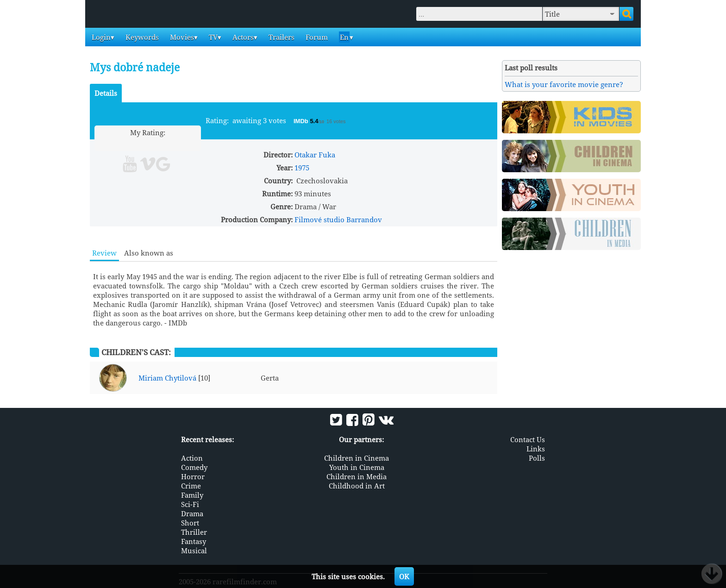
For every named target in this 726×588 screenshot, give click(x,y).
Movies (181, 37)
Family (192, 495)
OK (404, 576)
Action (192, 458)
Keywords (141, 37)
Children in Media (357, 476)
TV (212, 37)
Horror (193, 476)
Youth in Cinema (357, 467)
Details (106, 93)
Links (536, 449)
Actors (242, 37)
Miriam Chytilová (167, 378)
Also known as (149, 253)
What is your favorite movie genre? (564, 84)
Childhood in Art (357, 486)
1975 (302, 168)
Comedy (194, 467)
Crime (191, 486)
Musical (194, 550)
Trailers (281, 37)
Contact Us (528, 439)
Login (100, 37)
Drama (192, 513)
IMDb (302, 121)
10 (183, 143)
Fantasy (194, 541)
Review (104, 253)
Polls (537, 458)
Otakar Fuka (315, 155)
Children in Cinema (357, 458)
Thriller (194, 532)
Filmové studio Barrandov (338, 219)
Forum (316, 37)
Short (190, 523)
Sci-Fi (190, 504)
